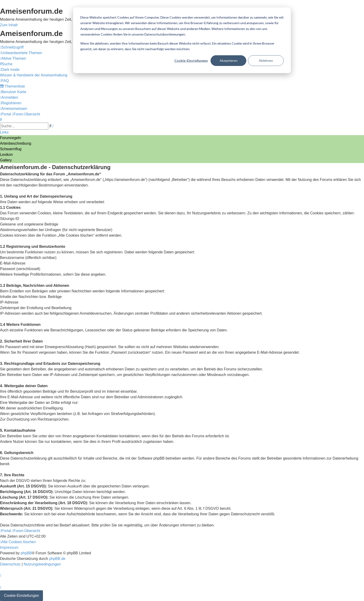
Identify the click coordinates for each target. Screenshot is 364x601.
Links (4, 132)
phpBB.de (57, 559)
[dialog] (182, 40)
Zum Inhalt (9, 25)
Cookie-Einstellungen (191, 60)
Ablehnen (266, 60)
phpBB (26, 553)
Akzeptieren (229, 60)
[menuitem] (21, 53)
